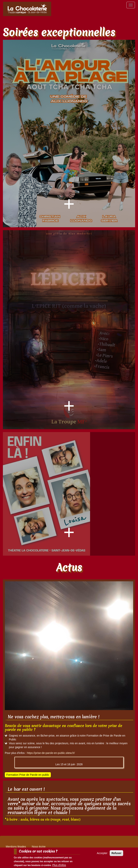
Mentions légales (16, 847)
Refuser (116, 853)
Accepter (102, 853)
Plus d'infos (59, 865)
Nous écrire (39, 847)
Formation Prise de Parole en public (28, 775)
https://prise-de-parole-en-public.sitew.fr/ (51, 753)
